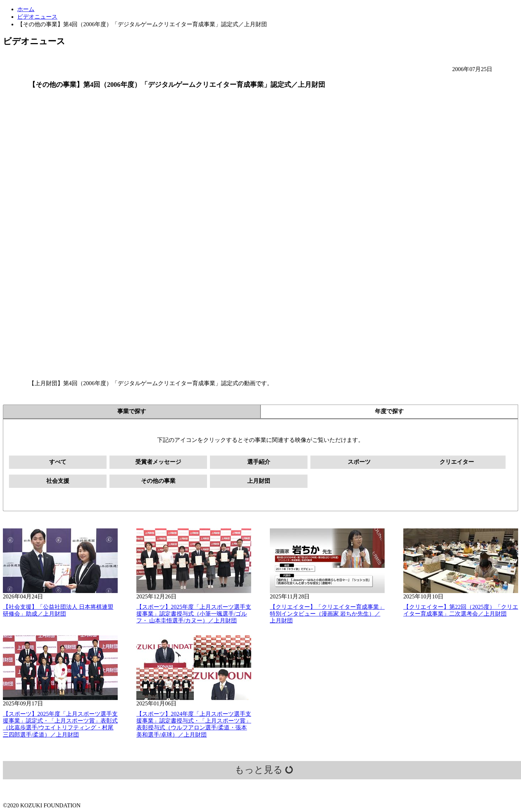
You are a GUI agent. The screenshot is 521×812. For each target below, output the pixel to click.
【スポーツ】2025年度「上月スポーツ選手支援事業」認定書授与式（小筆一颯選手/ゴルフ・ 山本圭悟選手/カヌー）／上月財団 (194, 614)
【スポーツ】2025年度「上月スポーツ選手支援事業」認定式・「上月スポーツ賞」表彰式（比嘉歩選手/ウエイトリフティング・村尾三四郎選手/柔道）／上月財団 (60, 724)
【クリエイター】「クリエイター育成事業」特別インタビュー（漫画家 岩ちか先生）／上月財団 (327, 614)
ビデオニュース (37, 17)
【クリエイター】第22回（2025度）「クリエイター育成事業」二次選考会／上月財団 (461, 610)
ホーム (26, 9)
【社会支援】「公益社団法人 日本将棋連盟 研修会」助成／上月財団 (58, 610)
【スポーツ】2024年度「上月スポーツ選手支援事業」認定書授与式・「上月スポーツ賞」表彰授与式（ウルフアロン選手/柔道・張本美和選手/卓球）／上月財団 (194, 724)
